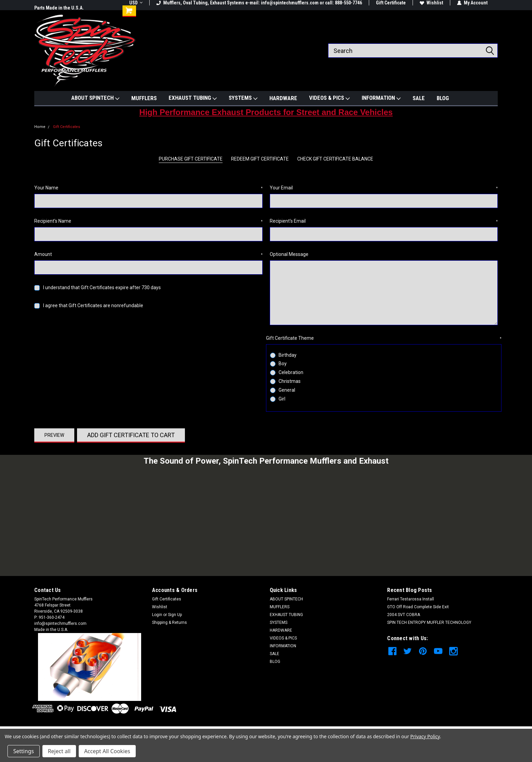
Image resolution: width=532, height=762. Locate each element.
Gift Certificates (66, 127)
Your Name (148, 188)
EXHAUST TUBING (193, 98)
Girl (282, 399)
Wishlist (431, 3)
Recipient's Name (148, 221)
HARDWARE (283, 98)
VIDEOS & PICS (329, 98)
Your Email (384, 188)
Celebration (291, 372)
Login (157, 615)
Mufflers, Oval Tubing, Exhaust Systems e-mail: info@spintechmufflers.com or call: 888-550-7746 (259, 3)
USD (136, 3)
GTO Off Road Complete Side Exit (418, 607)
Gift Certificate (391, 3)
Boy (283, 364)
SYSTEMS (243, 98)
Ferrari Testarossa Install (411, 599)
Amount (148, 255)
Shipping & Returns (169, 622)
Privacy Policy (425, 736)
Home (40, 127)
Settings (24, 751)
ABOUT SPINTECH (95, 98)
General (287, 390)
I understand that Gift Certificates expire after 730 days (102, 287)
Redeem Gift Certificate (260, 159)
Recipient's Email (384, 221)
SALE (419, 98)
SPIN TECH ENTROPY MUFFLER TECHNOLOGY (429, 622)
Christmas (290, 381)
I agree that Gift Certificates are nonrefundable (93, 305)
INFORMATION (381, 98)
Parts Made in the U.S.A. (59, 8)
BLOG (443, 98)
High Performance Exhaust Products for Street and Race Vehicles (266, 112)
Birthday (288, 355)
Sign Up (175, 615)
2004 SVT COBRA (404, 615)
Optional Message (289, 254)
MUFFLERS (144, 98)
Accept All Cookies (107, 751)
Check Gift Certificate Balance (335, 159)
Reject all (59, 751)
